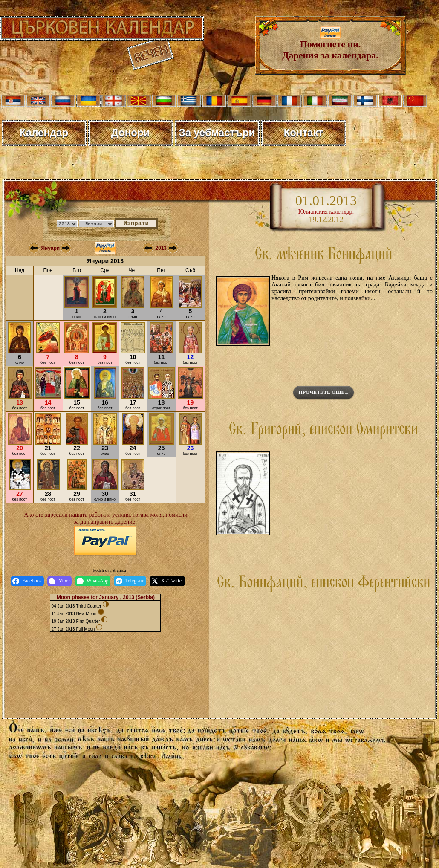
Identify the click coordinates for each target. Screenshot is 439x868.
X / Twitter (167, 581)
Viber (60, 581)
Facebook (27, 581)
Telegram (130, 581)
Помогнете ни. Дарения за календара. (330, 45)
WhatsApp (92, 581)
